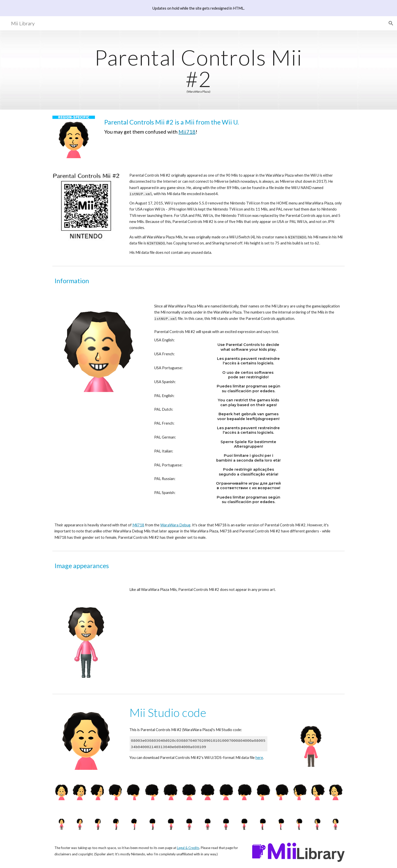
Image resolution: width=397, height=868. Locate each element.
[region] (198, 8)
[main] (198, 70)
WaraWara (170, 525)
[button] (391, 23)
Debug (185, 525)
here (259, 758)
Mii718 (187, 132)
